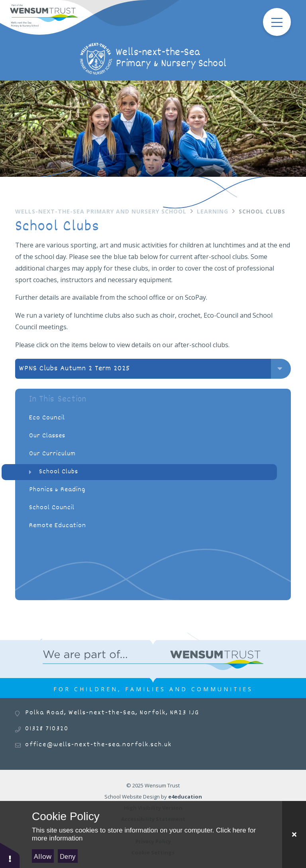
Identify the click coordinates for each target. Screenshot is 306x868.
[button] (10, 855)
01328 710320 (47, 729)
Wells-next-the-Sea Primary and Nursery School (101, 211)
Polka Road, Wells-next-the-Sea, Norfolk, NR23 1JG (112, 713)
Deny (68, 856)
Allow (43, 856)
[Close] (294, 834)
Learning (213, 211)
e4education (185, 797)
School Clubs (262, 211)
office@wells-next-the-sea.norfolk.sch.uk (98, 745)
